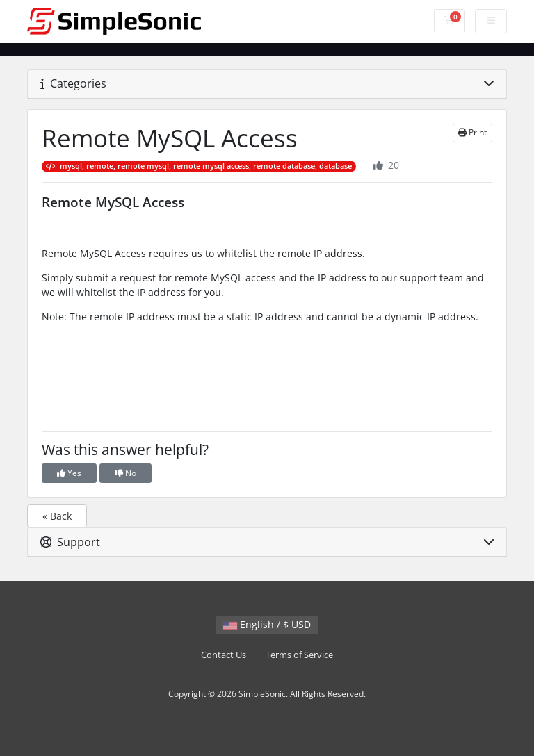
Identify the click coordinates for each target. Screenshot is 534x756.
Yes (69, 473)
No (126, 473)
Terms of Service (299, 655)
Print (472, 132)
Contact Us (224, 655)
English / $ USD (267, 624)
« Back (57, 516)
